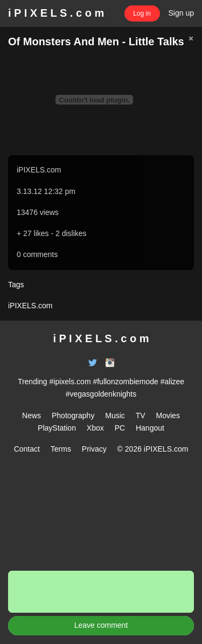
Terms (61, 449)
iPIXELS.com (39, 170)
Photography (73, 416)
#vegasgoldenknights (101, 394)
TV (141, 416)
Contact (27, 449)
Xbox (95, 428)
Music (115, 416)
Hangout (150, 428)
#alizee (172, 382)
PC (120, 428)
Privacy (94, 449)
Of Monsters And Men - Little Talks (96, 41)
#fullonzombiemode (125, 382)
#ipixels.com (70, 382)
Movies (168, 416)
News (32, 416)
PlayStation (57, 428)
